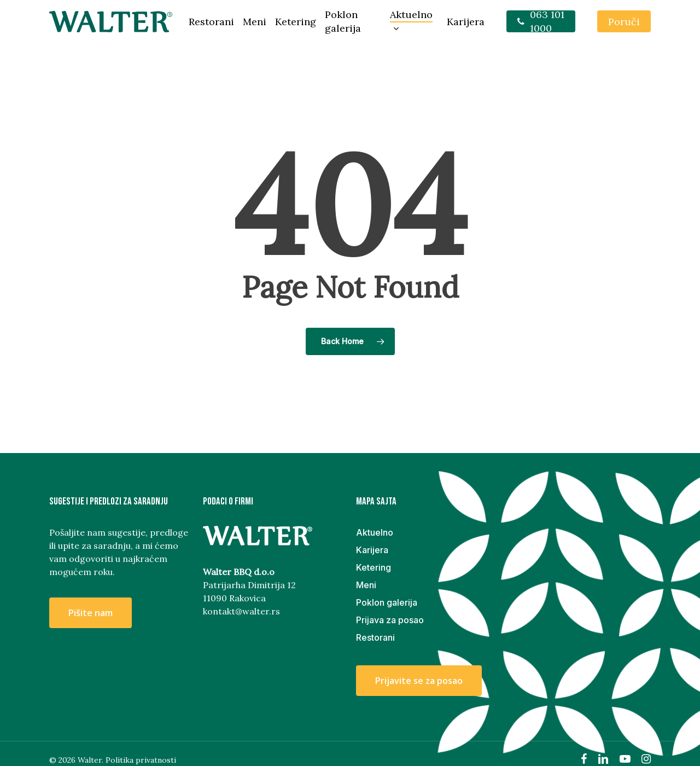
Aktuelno (375, 532)
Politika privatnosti (141, 760)
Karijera (372, 550)
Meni (366, 585)
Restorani (375, 637)
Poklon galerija (387, 602)
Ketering (374, 567)
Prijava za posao (390, 620)
